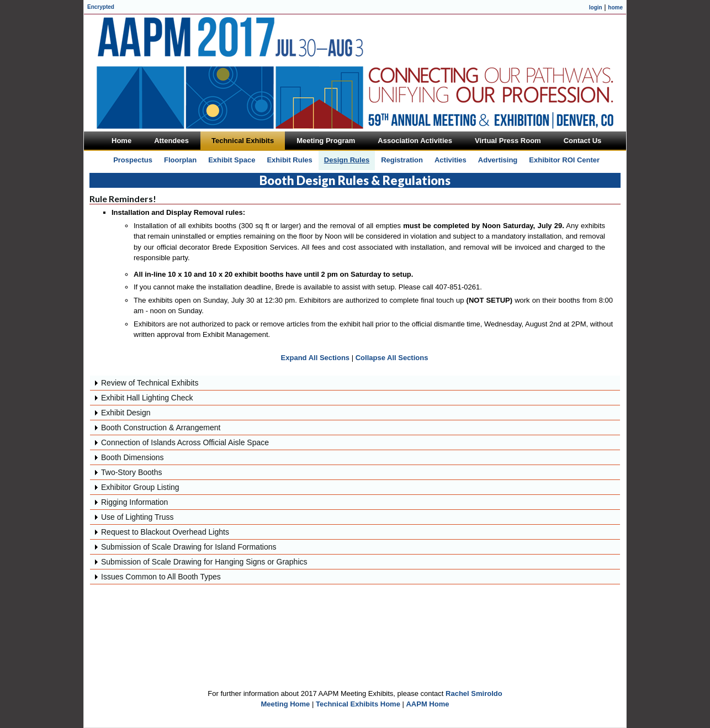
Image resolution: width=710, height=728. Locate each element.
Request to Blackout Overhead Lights (165, 532)
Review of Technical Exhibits (150, 383)
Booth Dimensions (133, 457)
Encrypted (101, 7)
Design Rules (347, 160)
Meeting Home (286, 704)
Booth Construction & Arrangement (161, 428)
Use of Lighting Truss (137, 517)
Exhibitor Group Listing (140, 487)
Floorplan (180, 160)
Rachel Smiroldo (474, 693)
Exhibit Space (232, 160)
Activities (451, 160)
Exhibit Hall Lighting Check (147, 398)
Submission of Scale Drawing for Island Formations (189, 547)
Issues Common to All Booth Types (161, 577)
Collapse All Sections (392, 358)
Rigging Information (134, 502)
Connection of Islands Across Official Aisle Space (185, 442)
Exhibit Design (126, 413)
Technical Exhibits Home (358, 704)
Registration (402, 160)
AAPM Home (427, 704)
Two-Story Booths (132, 472)
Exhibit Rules (289, 160)
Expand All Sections (316, 358)
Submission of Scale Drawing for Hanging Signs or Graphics (204, 562)
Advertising (498, 160)
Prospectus (133, 160)
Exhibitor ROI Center (564, 160)
